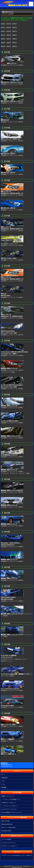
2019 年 (9, 24)
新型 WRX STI (5, 120)
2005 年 (3, 42)
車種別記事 (4, 778)
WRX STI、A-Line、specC (9, 258)
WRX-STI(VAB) (6, 821)
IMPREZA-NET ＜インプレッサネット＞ (15, 866)
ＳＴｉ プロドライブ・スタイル (10, 689)
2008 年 (3, 39)
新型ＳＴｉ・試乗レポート (8, 754)
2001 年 (9, 46)
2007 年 (9, 39)
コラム (3, 784)
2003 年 (14, 42)
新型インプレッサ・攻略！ (8, 724)
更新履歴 (4, 787)
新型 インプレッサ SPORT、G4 (10, 139)
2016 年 (9, 27)
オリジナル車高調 (6, 839)
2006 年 (14, 39)
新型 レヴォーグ (12, 63)
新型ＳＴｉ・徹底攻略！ (8, 739)
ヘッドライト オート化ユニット (10, 806)
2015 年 (14, 27)
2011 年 (3, 35)
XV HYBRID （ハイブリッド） (9, 243)
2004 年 (9, 42)
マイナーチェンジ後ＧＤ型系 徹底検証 (12, 674)
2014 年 (3, 31)
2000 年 (14, 46)
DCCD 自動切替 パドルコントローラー (12, 812)
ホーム (3, 775)
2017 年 (3, 27)
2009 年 (14, 35)
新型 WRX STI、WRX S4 (8, 154)
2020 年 (3, 24)
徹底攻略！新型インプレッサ (9, 559)
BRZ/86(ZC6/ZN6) (6, 831)
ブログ (3, 781)
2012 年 (14, 31)
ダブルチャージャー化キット (9, 846)
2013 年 (9, 31)
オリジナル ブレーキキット (9, 843)
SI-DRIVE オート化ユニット (9, 803)
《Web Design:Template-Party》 (17, 867)
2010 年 (9, 35)
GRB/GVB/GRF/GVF (7, 824)
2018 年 (14, 24)
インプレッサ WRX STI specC (10, 421)
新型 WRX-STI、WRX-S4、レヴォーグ (12, 82)
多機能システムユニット (8, 796)
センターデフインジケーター (9, 809)
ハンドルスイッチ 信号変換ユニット (11, 799)
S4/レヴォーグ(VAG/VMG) (8, 828)
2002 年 (3, 46)
